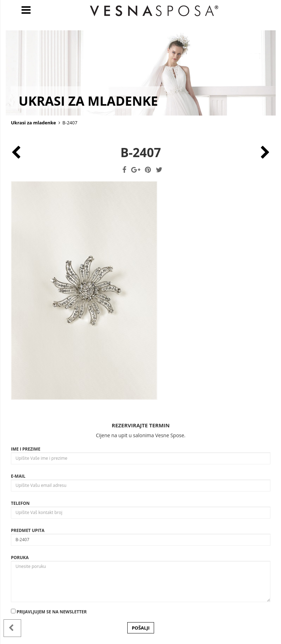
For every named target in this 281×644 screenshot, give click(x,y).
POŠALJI (141, 628)
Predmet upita (28, 530)
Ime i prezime (26, 449)
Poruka (20, 558)
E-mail (18, 476)
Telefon (20, 503)
